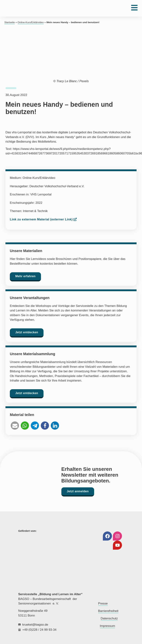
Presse (103, 603)
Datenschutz (109, 618)
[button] (15, 426)
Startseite (10, 22)
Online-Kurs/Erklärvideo (31, 22)
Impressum (107, 626)
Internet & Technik (35, 211)
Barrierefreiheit (108, 611)
